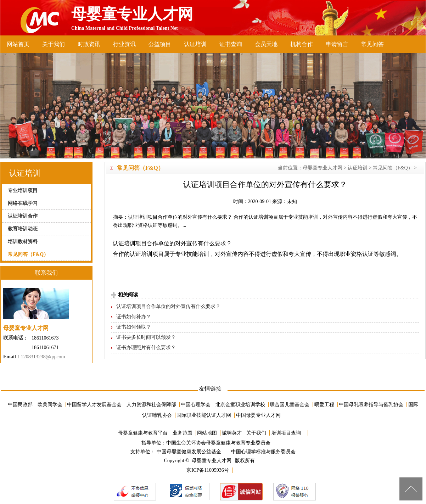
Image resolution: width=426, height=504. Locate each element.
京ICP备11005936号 (208, 470)
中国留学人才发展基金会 (94, 405)
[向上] (411, 489)
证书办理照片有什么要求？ (146, 348)
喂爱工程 (324, 405)
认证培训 (195, 44)
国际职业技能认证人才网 (204, 415)
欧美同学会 (50, 405)
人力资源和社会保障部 (151, 405)
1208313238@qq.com (43, 357)
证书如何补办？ (134, 317)
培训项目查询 (286, 433)
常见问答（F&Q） (393, 168)
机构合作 (302, 44)
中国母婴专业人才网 (258, 415)
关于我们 (54, 44)
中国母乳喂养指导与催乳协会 (371, 405)
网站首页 (18, 44)
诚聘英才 (232, 433)
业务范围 (183, 433)
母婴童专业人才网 (323, 168)
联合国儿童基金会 (290, 405)
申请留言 (337, 44)
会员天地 (266, 44)
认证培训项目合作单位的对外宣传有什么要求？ (168, 306)
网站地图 (207, 433)
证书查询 (231, 44)
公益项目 (160, 44)
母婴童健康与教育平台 (143, 433)
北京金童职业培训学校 (240, 405)
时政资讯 (89, 44)
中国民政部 (20, 405)
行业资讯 (124, 44)
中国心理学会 (196, 405)
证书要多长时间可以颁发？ (146, 337)
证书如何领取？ (134, 327)
